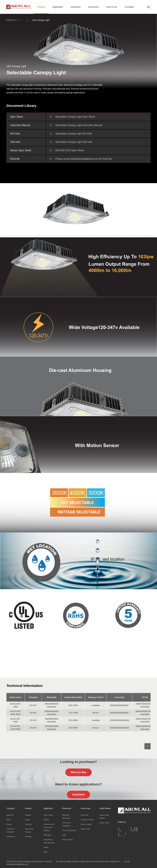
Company (129, 7)
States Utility (104, 823)
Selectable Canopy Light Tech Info (74, 142)
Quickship (85, 815)
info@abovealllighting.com (17, 864)
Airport (46, 820)
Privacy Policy (68, 840)
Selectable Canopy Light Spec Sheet (75, 117)
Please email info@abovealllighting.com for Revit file (84, 159)
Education (48, 835)
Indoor (27, 820)
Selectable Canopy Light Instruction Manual (79, 125)
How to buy (112, 7)
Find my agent (86, 824)
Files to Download (69, 830)
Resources (93, 7)
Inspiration (76, 7)
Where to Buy (78, 772)
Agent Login (85, 829)
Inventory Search (87, 820)
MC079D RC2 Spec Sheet (70, 150)
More (46, 852)
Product (41, 7)
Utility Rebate (105, 808)
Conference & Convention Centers (49, 827)
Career (9, 824)
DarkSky (28, 837)
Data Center (48, 815)
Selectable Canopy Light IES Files (74, 134)
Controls (28, 824)
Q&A (64, 835)
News (9, 820)
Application (58, 7)
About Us (10, 815)
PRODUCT (11, 20)
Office (46, 847)
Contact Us (11, 837)
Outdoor (28, 815)
